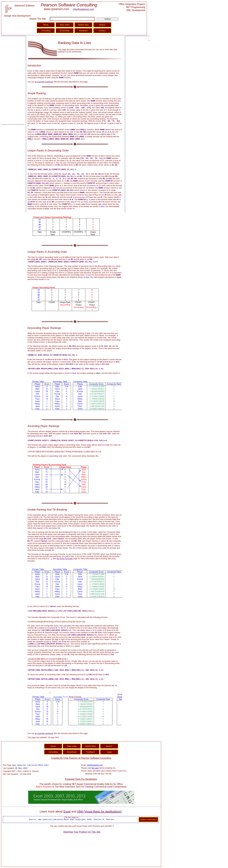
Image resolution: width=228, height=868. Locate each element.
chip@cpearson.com (83, 9)
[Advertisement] (13, 80)
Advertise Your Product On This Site (82, 832)
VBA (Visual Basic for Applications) (99, 811)
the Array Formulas (65, 559)
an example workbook (44, 82)
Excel (67, 811)
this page (95, 768)
